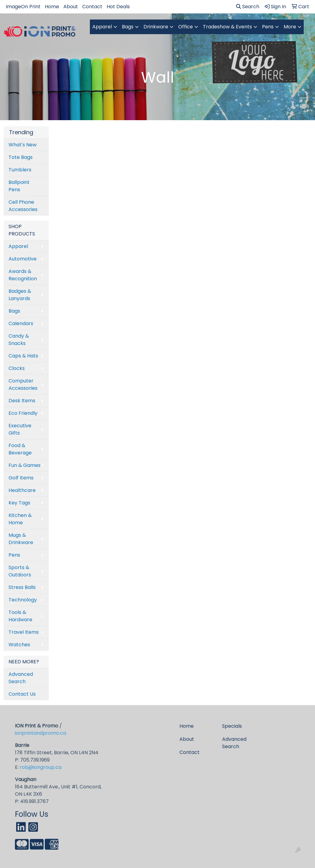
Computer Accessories (23, 384)
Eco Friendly (23, 413)
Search (248, 7)
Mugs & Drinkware (21, 539)
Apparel (102, 27)
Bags (128, 27)
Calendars (21, 323)
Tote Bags (21, 157)
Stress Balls (22, 587)
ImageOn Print (23, 7)
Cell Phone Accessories (23, 206)
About (71, 7)
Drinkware (156, 27)
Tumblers (20, 170)
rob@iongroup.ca (41, 767)
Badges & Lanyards (20, 295)
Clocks (17, 368)
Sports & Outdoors (20, 571)
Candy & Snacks (19, 340)
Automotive (23, 259)
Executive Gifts (20, 429)
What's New (23, 145)
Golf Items (21, 478)
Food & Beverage (20, 449)
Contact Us (22, 694)
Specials (232, 726)
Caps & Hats (23, 356)
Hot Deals (118, 7)
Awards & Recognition (23, 275)
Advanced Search (21, 678)
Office (186, 27)
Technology (23, 600)
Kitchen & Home (20, 519)
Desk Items (22, 401)
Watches (19, 645)
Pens (268, 27)
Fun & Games (25, 465)
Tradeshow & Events (227, 27)
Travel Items (24, 632)
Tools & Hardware (20, 616)
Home (52, 7)
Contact (92, 7)
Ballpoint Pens (19, 186)
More (290, 27)
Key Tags (19, 503)
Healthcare (22, 490)
